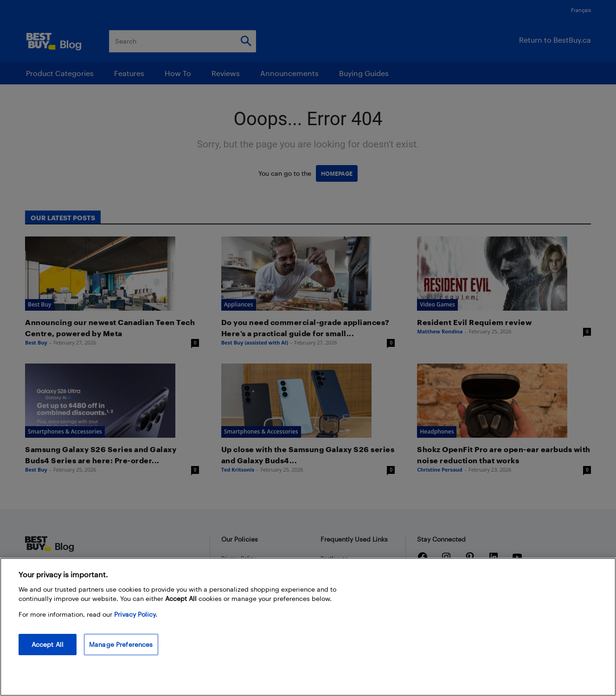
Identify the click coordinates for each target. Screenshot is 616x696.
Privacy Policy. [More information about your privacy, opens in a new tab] (136, 614)
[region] (308, 627)
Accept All (48, 644)
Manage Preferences (121, 644)
